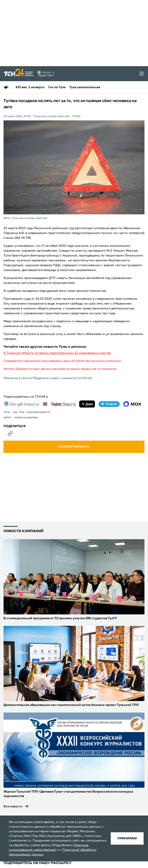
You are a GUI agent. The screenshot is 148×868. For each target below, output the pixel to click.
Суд (15, 412)
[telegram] (109, 404)
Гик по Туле (57, 87)
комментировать (74, 447)
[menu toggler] (142, 74)
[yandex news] (59, 404)
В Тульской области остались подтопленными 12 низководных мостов (57, 353)
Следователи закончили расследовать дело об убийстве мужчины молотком (62, 361)
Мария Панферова (26, 418)
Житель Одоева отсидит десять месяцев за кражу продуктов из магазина (60, 369)
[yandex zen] (87, 404)
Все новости (13, 806)
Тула (22, 412)
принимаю (127, 838)
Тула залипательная (85, 87)
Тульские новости (38, 412)
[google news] (21, 404)
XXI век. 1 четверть (30, 87)
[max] (132, 404)
